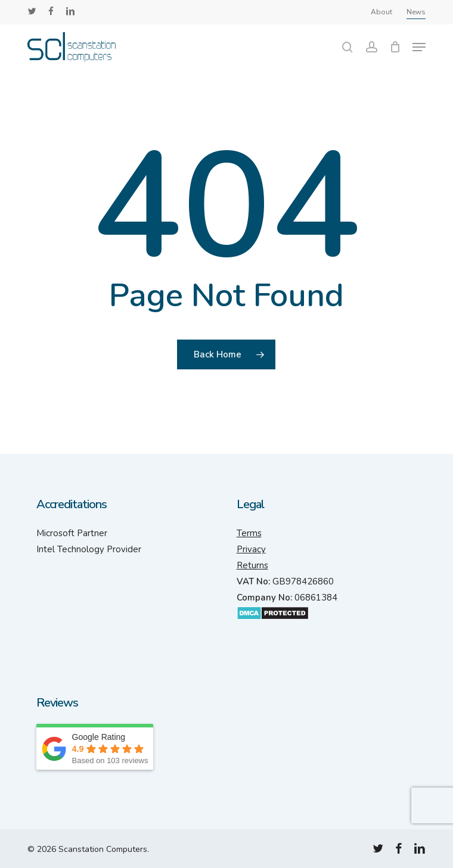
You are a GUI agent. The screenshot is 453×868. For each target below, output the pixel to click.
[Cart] (395, 47)
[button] (419, 47)
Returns (252, 565)
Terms (249, 533)
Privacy (251, 549)
